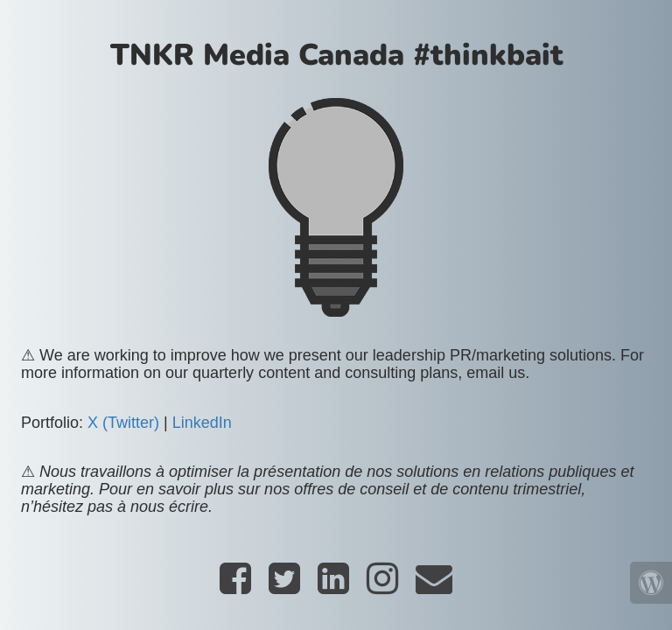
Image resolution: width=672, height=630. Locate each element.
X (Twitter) (123, 423)
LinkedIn (202, 423)
